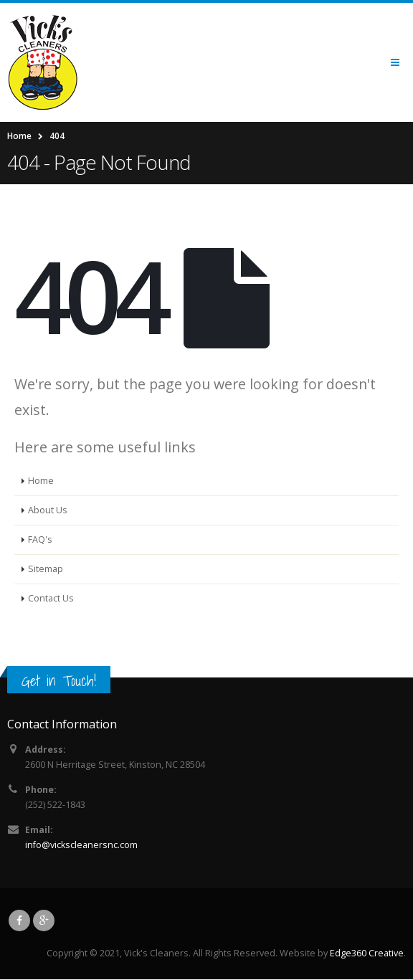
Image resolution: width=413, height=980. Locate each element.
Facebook (19, 920)
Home (41, 481)
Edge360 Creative (367, 953)
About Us (48, 510)
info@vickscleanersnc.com (81, 845)
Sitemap (46, 569)
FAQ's (40, 539)
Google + (44, 920)
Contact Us (51, 598)
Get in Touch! (59, 681)
